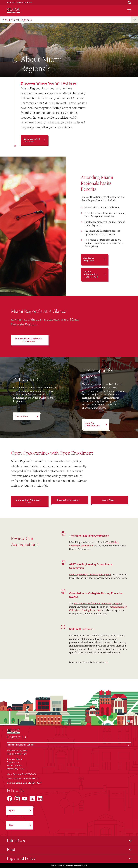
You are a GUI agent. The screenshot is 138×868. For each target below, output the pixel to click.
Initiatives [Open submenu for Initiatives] (16, 840)
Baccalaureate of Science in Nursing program (98, 603)
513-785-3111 (34, 779)
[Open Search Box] (130, 3)
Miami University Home (21, 3)
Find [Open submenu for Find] (11, 849)
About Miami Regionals (17, 20)
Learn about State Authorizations (87, 662)
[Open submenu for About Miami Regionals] (134, 20)
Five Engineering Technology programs (90, 574)
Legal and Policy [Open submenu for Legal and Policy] (21, 858)
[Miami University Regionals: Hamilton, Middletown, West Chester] (13, 11)
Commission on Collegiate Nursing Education (98, 608)
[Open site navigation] (129, 11)
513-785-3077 (35, 783)
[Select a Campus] (69, 745)
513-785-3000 (29, 774)
